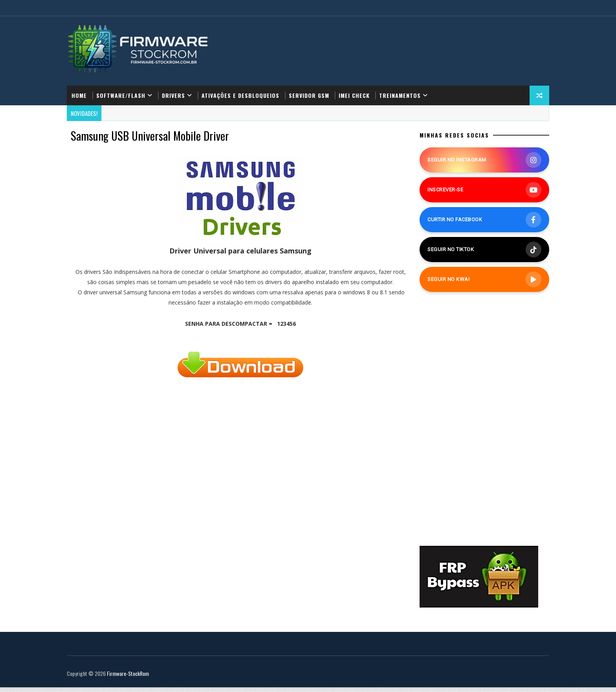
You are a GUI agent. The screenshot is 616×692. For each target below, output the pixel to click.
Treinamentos (415, 85)
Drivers (189, 85)
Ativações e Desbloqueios (256, 85)
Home (94, 85)
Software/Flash (136, 85)
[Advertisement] (234, 502)
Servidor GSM (324, 85)
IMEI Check (369, 85)
